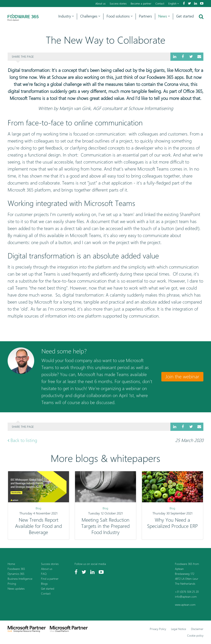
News (164, 16)
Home (11, 564)
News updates (16, 588)
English (174, 4)
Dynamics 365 (16, 574)
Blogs (44, 584)
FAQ (44, 574)
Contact (160, 4)
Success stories (118, 4)
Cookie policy (195, 635)
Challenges (90, 16)
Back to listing (22, 440)
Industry (66, 16)
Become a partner (141, 4)
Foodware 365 (16, 569)
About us (100, 4)
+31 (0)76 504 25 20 (187, 592)
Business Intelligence (20, 579)
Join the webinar (182, 376)
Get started (185, 16)
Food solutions (120, 16)
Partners (145, 16)
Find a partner (50, 579)
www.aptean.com (185, 605)
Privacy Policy (158, 629)
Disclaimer (197, 629)
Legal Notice (179, 629)
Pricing (12, 584)
